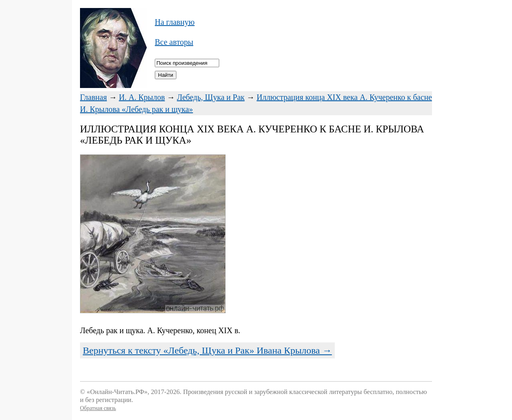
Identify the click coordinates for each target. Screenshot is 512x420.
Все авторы (174, 42)
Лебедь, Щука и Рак (211, 97)
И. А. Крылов (142, 97)
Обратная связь (98, 408)
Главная (93, 97)
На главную (175, 22)
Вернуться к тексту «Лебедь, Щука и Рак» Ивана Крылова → (207, 350)
